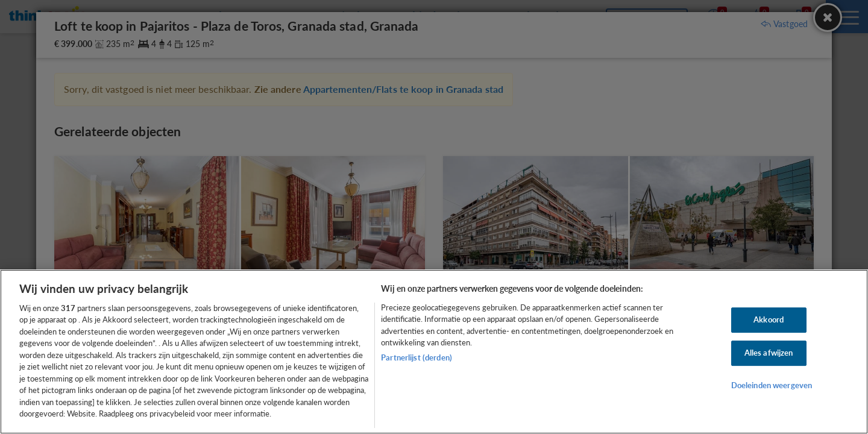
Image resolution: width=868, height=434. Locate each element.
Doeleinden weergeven (772, 385)
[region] (434, 352)
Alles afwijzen (769, 353)
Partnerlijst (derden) (417, 357)
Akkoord (769, 320)
